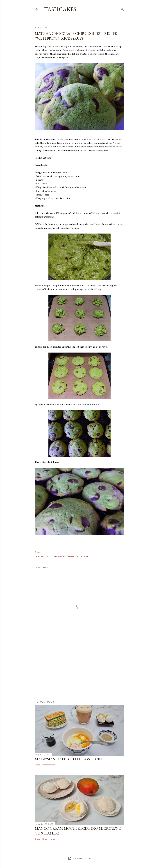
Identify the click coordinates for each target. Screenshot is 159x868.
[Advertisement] (79, 671)
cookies (62, 556)
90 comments (49, 765)
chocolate (53, 556)
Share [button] (37, 552)
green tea (70, 556)
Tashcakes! (61, 9)
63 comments (48, 839)
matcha (79, 556)
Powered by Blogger (79, 858)
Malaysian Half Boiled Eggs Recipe (69, 759)
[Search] (122, 9)
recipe (86, 556)
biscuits (45, 556)
